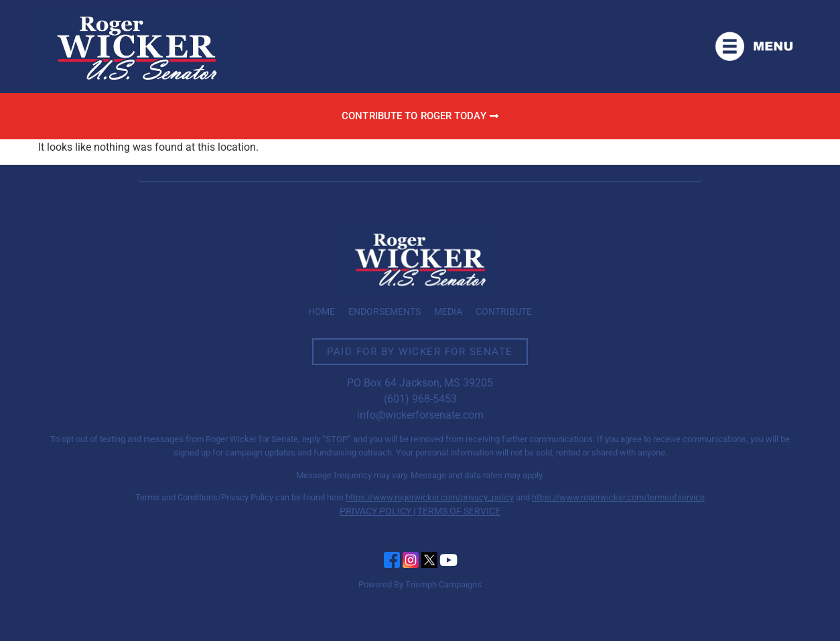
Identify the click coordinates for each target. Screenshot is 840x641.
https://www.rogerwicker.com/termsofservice (618, 497)
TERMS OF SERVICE (459, 511)
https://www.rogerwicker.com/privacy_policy (430, 497)
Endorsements (384, 311)
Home (322, 311)
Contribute (504, 311)
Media (448, 311)
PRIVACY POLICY (375, 511)
